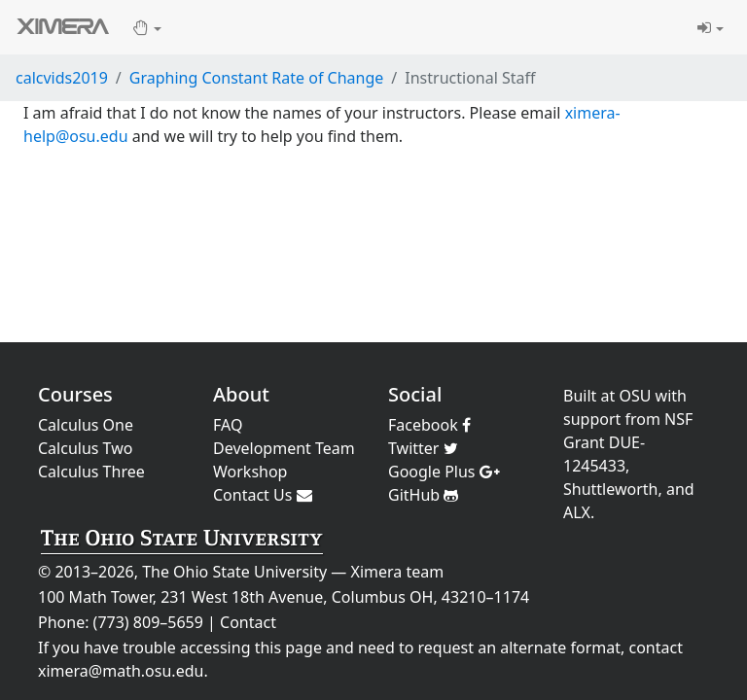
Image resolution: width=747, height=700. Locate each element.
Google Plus (444, 472)
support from (612, 419)
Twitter (423, 448)
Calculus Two (85, 448)
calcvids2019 (62, 78)
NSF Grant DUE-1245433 (628, 442)
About (241, 394)
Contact (248, 622)
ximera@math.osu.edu (121, 671)
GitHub (423, 495)
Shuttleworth (610, 489)
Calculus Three (91, 472)
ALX (577, 512)
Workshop (250, 472)
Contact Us (263, 495)
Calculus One (86, 425)
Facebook (429, 425)
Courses (75, 394)
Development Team (284, 448)
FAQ (228, 425)
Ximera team (398, 572)
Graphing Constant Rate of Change (257, 78)
